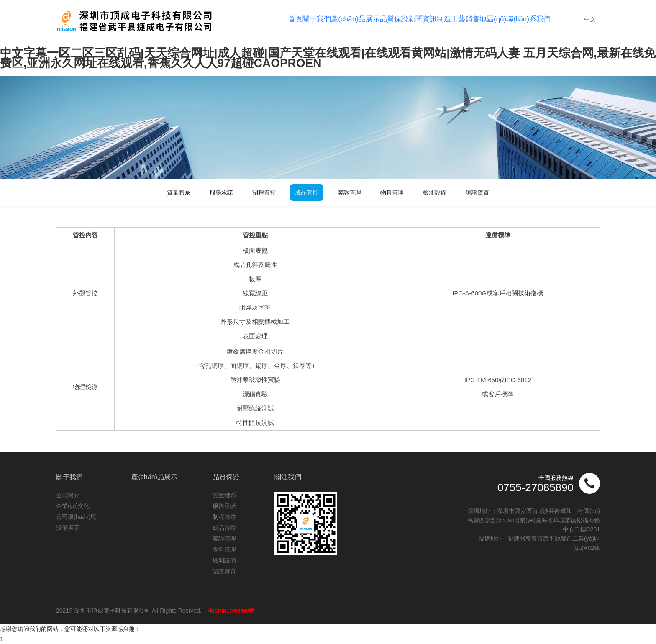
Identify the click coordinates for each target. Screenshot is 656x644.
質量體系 (179, 192)
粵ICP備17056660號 (231, 611)
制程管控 (264, 192)
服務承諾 (221, 192)
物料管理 (392, 192)
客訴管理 (349, 192)
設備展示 (68, 528)
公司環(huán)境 (76, 517)
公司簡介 (68, 495)
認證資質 (477, 192)
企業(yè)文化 (73, 506)
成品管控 (307, 192)
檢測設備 (435, 192)
